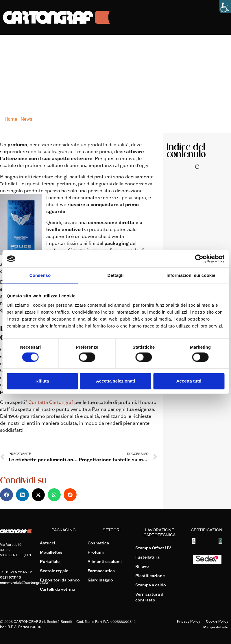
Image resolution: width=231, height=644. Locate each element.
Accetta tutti (189, 381)
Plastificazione (150, 576)
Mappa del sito (216, 627)
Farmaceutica (101, 571)
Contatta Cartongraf (51, 402)
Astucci (48, 543)
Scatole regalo (54, 571)
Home (11, 119)
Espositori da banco (60, 580)
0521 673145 (16, 572)
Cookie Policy (217, 621)
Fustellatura (147, 557)
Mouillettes (51, 552)
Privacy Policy (189, 621)
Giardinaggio (100, 580)
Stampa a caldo (151, 585)
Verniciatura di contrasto (150, 597)
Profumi (96, 552)
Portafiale (50, 561)
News (26, 119)
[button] (7, 495)
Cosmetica (98, 543)
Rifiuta (42, 381)
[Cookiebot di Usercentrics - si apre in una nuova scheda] (199, 259)
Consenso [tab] (40, 275)
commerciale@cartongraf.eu (24, 582)
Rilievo (142, 566)
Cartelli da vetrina (58, 589)
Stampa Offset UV (153, 548)
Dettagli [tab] (116, 275)
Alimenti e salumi (105, 561)
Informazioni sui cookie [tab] (191, 275)
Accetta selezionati (115, 381)
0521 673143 (10, 577)
